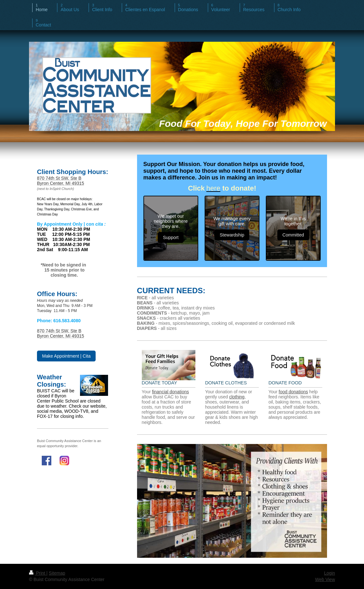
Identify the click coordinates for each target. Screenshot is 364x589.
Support (171, 237)
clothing (237, 397)
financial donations (171, 392)
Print (38, 573)
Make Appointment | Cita (66, 356)
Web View (325, 579)
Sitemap (57, 573)
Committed (293, 235)
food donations (293, 392)
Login (330, 573)
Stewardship (232, 235)
